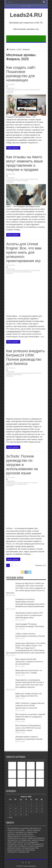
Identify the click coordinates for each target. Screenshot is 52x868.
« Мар (10, 817)
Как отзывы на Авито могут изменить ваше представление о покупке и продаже (25, 163)
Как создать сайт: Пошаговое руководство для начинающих (21, 74)
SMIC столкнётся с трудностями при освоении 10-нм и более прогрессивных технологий (30, 706)
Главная (11, 49)
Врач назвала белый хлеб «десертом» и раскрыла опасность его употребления (29, 662)
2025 (19, 49)
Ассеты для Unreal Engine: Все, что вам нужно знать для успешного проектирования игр (24, 252)
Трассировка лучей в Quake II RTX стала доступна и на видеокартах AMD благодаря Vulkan (29, 615)
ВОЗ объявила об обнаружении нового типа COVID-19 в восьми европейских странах (28, 728)
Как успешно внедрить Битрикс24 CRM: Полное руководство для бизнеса (26, 357)
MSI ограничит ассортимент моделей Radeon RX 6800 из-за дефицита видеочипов (30, 717)
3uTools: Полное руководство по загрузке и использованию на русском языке (22, 465)
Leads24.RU (26, 15)
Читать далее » (13, 148)
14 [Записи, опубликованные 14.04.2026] (15, 808)
